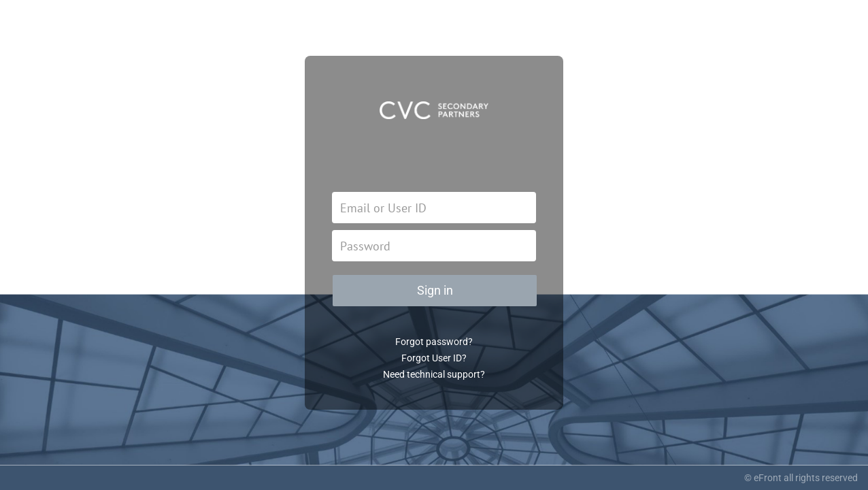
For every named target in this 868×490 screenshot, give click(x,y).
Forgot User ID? (434, 358)
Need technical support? (434, 374)
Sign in (435, 290)
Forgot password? (434, 342)
